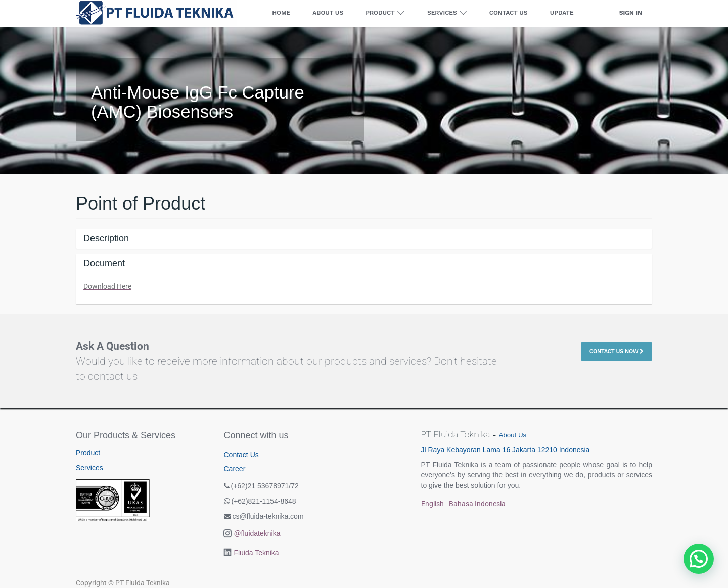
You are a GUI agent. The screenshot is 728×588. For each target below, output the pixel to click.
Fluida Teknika (256, 553)
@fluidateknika (257, 533)
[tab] (364, 239)
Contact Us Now (617, 351)
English (433, 504)
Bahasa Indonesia (477, 504)
